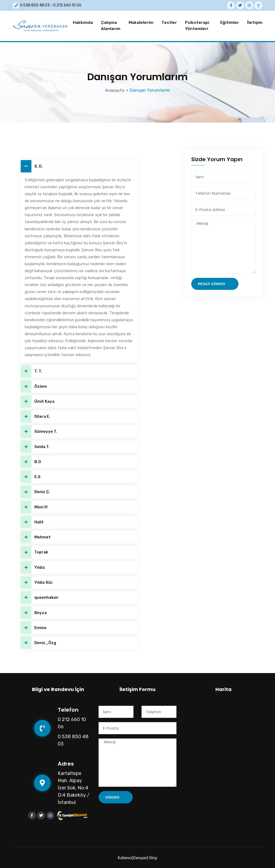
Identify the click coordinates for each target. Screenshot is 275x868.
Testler (169, 22)
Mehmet (36, 536)
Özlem (34, 385)
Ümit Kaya (38, 400)
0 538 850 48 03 (35, 5)
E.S (31, 476)
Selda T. (35, 446)
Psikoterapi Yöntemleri (197, 25)
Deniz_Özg (39, 642)
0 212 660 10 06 (67, 5)
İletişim (255, 22)
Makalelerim (141, 22)
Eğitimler (230, 22)
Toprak (34, 551)
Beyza (34, 612)
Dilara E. (35, 415)
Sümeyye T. (39, 430)
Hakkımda (83, 22)
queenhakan (39, 597)
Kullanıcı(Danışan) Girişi (137, 858)
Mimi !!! (34, 506)
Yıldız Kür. (37, 582)
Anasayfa (115, 89)
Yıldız (33, 567)
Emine (34, 627)
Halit (32, 521)
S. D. (32, 165)
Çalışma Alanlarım (111, 25)
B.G (31, 461)
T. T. (31, 370)
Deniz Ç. (35, 491)
